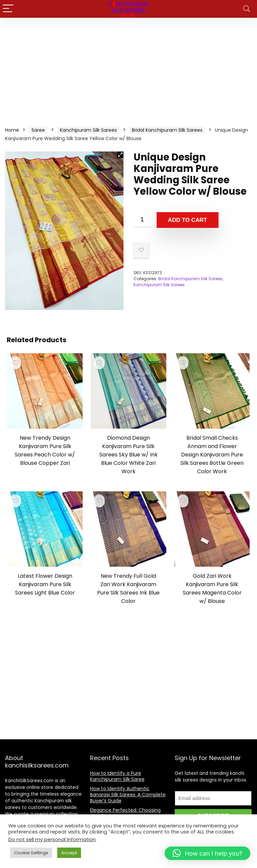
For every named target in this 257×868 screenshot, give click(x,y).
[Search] (247, 9)
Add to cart (188, 220)
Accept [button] (69, 853)
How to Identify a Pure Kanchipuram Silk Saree (117, 776)
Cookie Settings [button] (31, 853)
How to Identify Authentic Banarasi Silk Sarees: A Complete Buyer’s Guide (128, 795)
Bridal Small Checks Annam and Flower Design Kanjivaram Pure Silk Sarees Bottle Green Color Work (212, 455)
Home (12, 130)
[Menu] (8, 9)
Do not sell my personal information (52, 840)
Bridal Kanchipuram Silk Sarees (167, 130)
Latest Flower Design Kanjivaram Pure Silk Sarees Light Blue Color (45, 584)
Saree (38, 130)
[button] (120, 155)
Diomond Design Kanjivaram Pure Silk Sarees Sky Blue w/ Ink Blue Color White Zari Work (128, 455)
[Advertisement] (128, 68)
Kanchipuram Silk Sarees (88, 130)
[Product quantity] (143, 220)
